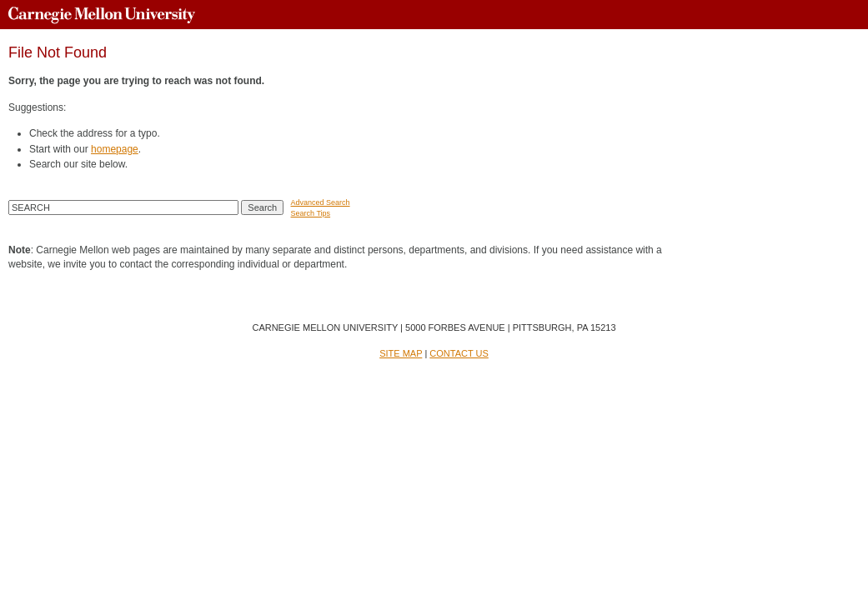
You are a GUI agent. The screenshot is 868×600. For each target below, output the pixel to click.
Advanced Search (321, 202)
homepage (115, 149)
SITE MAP (401, 353)
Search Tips (311, 213)
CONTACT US (459, 353)
